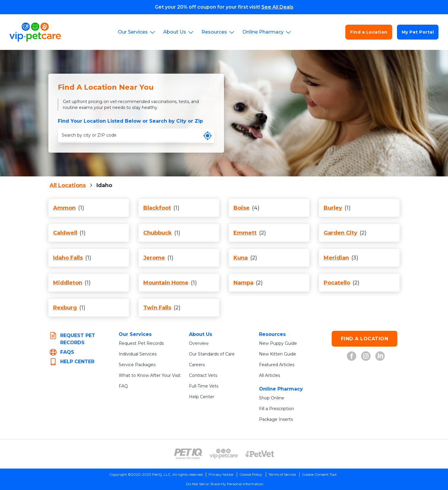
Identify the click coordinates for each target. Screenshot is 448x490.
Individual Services (138, 354)
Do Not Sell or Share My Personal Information (225, 484)
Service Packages (137, 365)
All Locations (68, 185)
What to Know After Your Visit (150, 375)
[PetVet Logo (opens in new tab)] (260, 454)
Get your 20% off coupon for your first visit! (224, 7)
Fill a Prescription (277, 409)
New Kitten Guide (278, 354)
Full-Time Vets (204, 386)
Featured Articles (277, 365)
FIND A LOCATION (365, 339)
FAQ (123, 386)
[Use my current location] (208, 136)
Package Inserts (276, 419)
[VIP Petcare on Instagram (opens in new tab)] (366, 356)
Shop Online (272, 398)
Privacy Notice (221, 474)
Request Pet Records (141, 343)
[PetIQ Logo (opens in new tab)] (188, 454)
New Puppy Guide (278, 343)
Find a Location (369, 32)
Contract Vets (203, 375)
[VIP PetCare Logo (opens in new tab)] (224, 454)
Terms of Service (282, 474)
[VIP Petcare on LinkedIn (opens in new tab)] (380, 356)
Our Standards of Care (212, 354)
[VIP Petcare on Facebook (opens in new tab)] (352, 356)
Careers (197, 365)
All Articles (270, 375)
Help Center (202, 397)
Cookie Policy (251, 474)
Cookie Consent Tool (319, 474)
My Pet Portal (418, 32)
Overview (199, 343)
